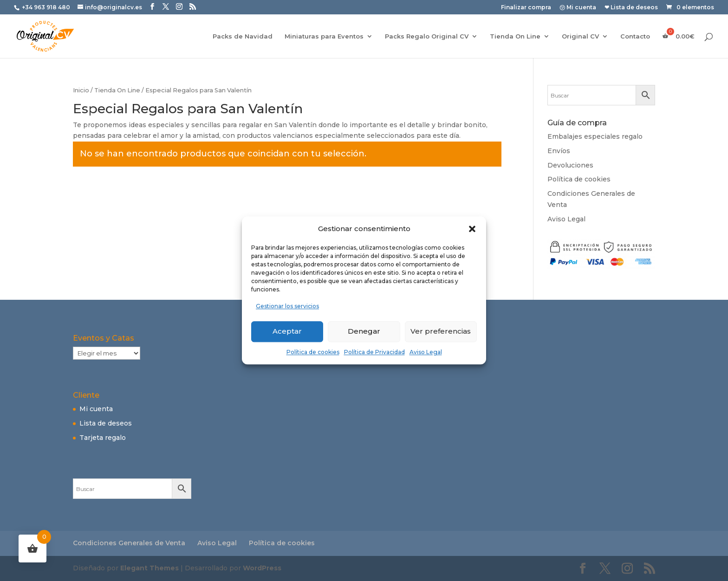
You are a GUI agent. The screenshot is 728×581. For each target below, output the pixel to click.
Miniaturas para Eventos (324, 36)
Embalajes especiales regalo (595, 136)
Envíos (559, 151)
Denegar (364, 331)
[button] (472, 229)
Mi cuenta (96, 409)
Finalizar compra (526, 8)
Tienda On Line (515, 36)
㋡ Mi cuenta (578, 8)
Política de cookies (313, 352)
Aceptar (287, 331)
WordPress (262, 568)
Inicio (81, 90)
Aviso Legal (426, 352)
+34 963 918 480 (47, 7)
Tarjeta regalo (103, 438)
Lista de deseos (106, 423)
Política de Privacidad (374, 352)
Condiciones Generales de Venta (129, 543)
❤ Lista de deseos (631, 8)
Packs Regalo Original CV (427, 36)
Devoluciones (570, 165)
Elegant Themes (149, 568)
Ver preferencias (441, 331)
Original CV (580, 36)
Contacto (635, 36)
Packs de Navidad (243, 36)
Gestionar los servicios (287, 306)
